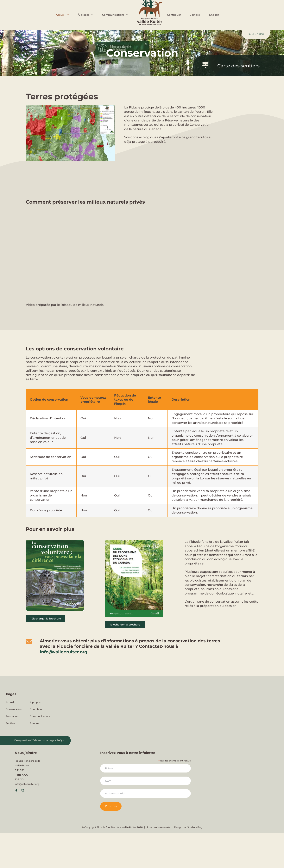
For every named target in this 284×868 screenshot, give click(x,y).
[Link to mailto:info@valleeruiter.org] (29, 641)
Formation (12, 716)
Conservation (14, 709)
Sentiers (10, 723)
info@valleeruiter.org (63, 652)
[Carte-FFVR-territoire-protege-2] (70, 107)
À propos (35, 702)
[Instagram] (22, 791)
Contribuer (36, 709)
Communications (40, 716)
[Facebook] (16, 791)
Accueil (10, 702)
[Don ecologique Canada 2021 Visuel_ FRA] (134, 541)
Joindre (34, 723)
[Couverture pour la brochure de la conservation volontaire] (55, 541)
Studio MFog (195, 827)
